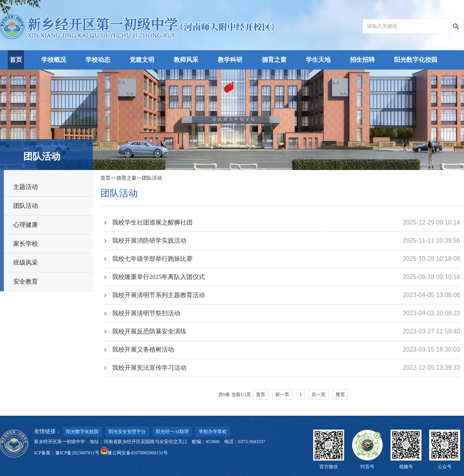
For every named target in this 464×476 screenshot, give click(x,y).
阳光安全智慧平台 (127, 432)
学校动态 (98, 60)
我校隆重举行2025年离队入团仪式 (159, 277)
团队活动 (26, 206)
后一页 (319, 394)
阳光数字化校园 (416, 60)
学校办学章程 (213, 432)
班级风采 (26, 263)
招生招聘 (362, 60)
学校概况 (54, 60)
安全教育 (26, 281)
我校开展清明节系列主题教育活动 (159, 295)
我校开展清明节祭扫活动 (146, 313)
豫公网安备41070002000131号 (134, 453)
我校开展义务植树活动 (143, 349)
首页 (16, 60)
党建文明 (142, 60)
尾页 (340, 394)
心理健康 (26, 225)
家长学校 (26, 244)
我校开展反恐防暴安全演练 (149, 331)
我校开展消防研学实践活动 (149, 241)
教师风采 (186, 60)
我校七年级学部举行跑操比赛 (152, 259)
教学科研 (230, 60)
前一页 (282, 394)
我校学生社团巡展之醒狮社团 (152, 222)
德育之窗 (274, 60)
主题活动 (26, 187)
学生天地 (318, 60)
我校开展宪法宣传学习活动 (149, 368)
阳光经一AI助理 (172, 432)
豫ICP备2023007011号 (77, 453)
